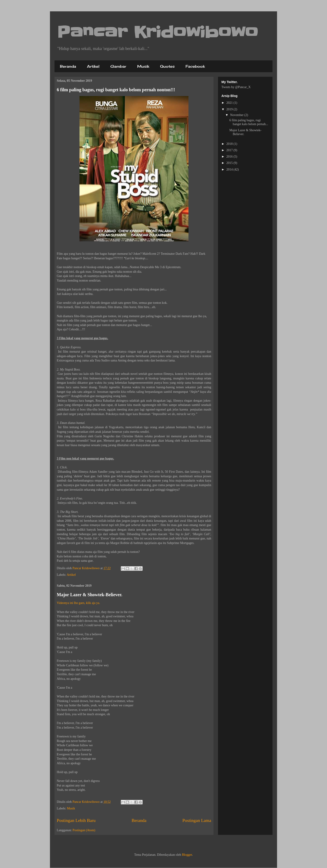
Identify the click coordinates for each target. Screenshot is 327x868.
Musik (143, 66)
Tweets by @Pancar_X (236, 87)
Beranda (68, 66)
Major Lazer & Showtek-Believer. (89, 595)
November (237, 115)
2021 (230, 103)
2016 (230, 157)
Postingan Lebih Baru (76, 820)
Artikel (93, 66)
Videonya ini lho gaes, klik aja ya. (78, 603)
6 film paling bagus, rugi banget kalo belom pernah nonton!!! (116, 90)
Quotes (167, 66)
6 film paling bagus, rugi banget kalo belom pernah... (249, 122)
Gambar (118, 66)
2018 (230, 144)
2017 (230, 150)
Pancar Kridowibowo (157, 32)
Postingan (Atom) (84, 830)
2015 (230, 163)
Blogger (187, 855)
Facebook (195, 66)
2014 (230, 169)
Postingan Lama (197, 820)
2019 (230, 109)
